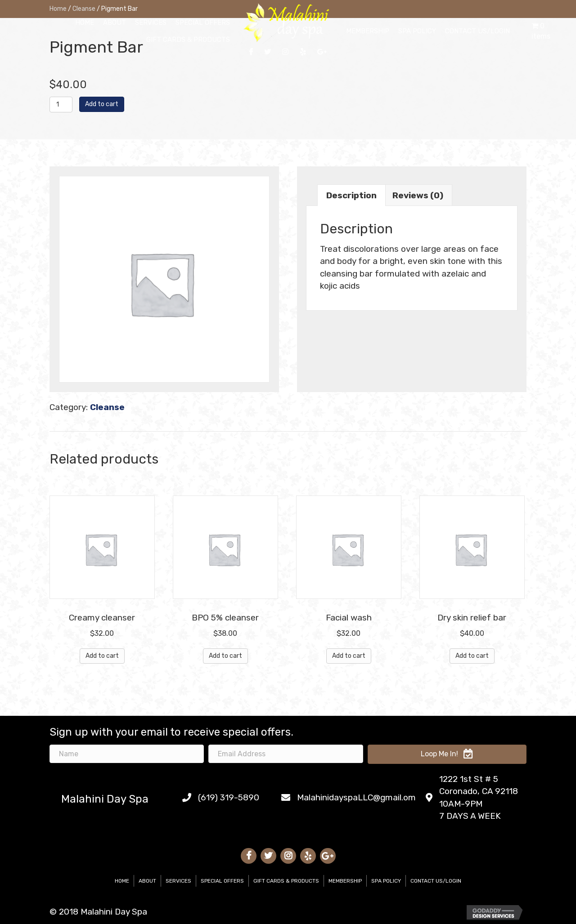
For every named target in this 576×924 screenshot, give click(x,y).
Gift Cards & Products (286, 881)
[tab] (351, 195)
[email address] (286, 754)
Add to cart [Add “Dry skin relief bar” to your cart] (472, 656)
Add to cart (102, 104)
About (147, 881)
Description (351, 195)
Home (122, 881)
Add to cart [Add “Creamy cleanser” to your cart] (102, 656)
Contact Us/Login (436, 881)
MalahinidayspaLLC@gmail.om (356, 797)
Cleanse (107, 407)
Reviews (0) (418, 195)
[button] (447, 754)
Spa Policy (386, 881)
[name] (127, 754)
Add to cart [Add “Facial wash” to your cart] (349, 656)
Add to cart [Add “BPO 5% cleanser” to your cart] (225, 656)
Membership (345, 881)
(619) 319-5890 (229, 797)
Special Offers (222, 881)
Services (178, 881)
